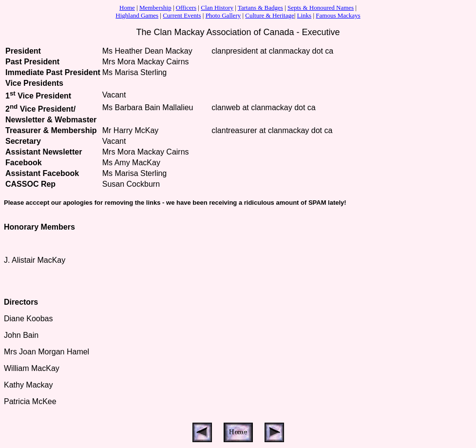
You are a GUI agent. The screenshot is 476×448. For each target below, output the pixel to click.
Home (127, 8)
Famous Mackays (338, 15)
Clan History (217, 8)
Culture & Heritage (269, 15)
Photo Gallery (223, 15)
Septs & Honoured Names (321, 8)
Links (305, 15)
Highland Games (137, 15)
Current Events (182, 15)
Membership (155, 8)
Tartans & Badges (260, 8)
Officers (186, 8)
